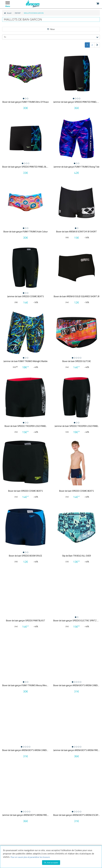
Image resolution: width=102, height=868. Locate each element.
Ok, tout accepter (51, 862)
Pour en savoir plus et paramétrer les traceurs (30, 857)
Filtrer (51, 29)
